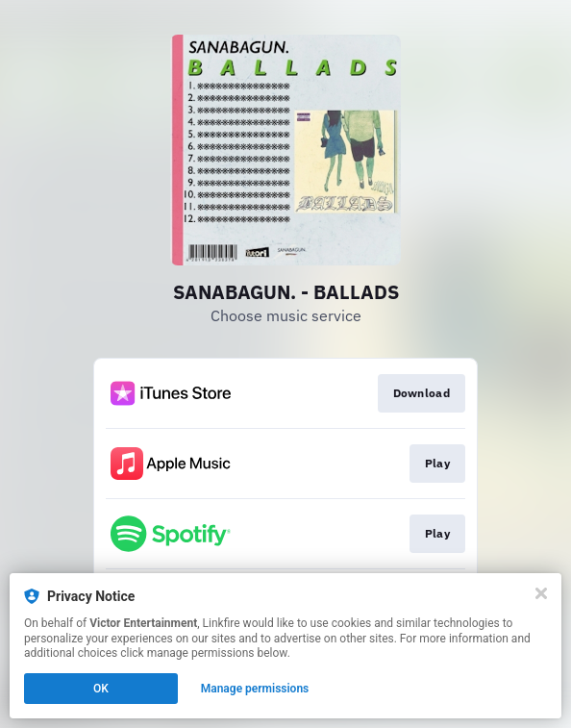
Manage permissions (255, 689)
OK (101, 689)
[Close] (541, 593)
